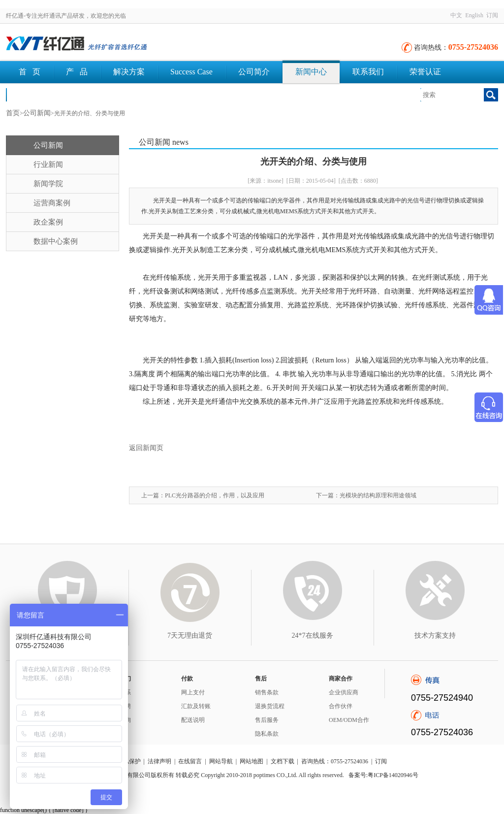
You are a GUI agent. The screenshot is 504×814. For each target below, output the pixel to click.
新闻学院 (48, 184)
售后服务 (267, 720)
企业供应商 (344, 692)
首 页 (30, 72)
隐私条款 (267, 734)
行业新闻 (48, 164)
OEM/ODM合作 (349, 720)
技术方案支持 (435, 635)
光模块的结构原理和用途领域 (378, 495)
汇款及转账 (196, 706)
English (474, 15)
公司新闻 (37, 113)
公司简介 (254, 72)
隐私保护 (129, 761)
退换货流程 (270, 706)
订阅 (492, 15)
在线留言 (190, 761)
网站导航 (221, 761)
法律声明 (159, 761)
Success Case (191, 72)
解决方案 (129, 72)
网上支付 (193, 692)
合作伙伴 (341, 706)
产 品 (77, 72)
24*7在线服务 (313, 635)
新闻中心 (311, 72)
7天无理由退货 (190, 635)
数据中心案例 (56, 241)
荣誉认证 (425, 72)
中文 (456, 15)
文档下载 (34, 94)
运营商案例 (52, 203)
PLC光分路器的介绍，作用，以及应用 (215, 495)
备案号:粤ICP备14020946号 (383, 775)
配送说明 (193, 720)
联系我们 (368, 72)
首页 (13, 113)
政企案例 (48, 222)
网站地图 (252, 761)
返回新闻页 (146, 448)
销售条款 (267, 692)
